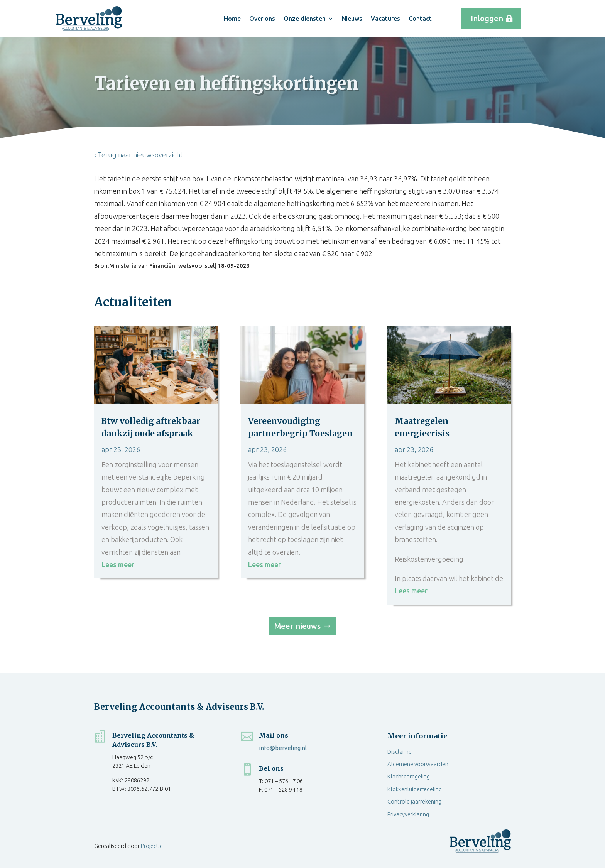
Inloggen (487, 18)
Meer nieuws (297, 626)
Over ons (262, 19)
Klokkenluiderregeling (415, 789)
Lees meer (118, 564)
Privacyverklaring (408, 814)
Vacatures (385, 19)
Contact (420, 19)
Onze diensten (305, 19)
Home (232, 19)
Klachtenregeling (409, 776)
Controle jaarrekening (414, 801)
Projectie (152, 846)
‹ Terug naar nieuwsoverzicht (139, 155)
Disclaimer (401, 752)
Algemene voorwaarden (418, 764)
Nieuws (352, 19)
